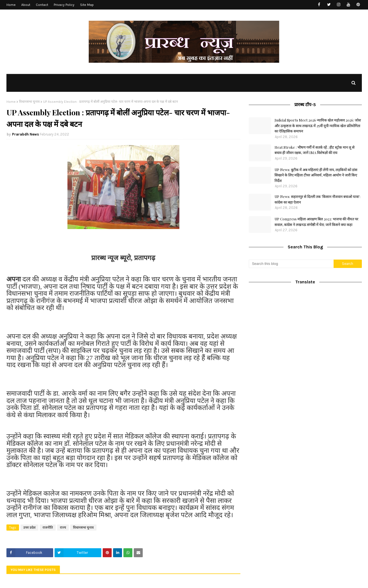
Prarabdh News (25, 134)
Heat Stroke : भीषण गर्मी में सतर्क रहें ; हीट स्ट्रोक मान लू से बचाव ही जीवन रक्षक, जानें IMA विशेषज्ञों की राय (315, 150)
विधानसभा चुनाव (29, 102)
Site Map (87, 5)
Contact (42, 5)
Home (11, 5)
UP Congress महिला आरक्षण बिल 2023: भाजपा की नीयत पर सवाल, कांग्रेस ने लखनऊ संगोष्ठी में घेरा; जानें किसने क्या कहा (316, 222)
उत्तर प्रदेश (29, 528)
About (26, 5)
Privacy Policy (64, 5)
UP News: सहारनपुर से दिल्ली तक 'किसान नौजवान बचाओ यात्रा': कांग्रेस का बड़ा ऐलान (317, 199)
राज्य (63, 528)
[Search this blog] (291, 264)
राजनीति (48, 528)
